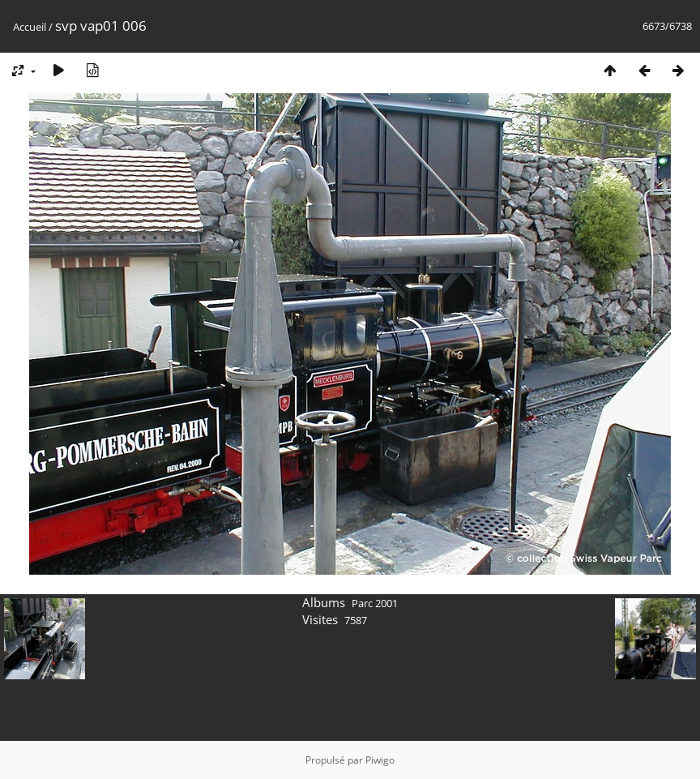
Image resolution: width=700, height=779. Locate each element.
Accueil (30, 27)
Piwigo (380, 760)
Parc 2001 (375, 603)
